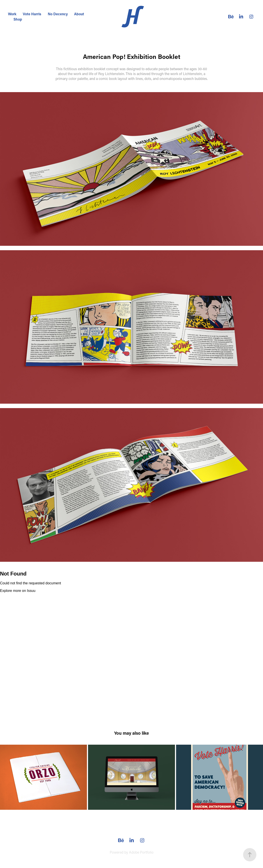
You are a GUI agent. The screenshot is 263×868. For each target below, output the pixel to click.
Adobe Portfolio (141, 852)
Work (12, 14)
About (79, 14)
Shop (18, 19)
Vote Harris (32, 14)
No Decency (58, 14)
